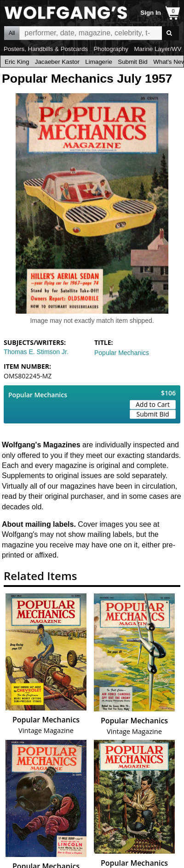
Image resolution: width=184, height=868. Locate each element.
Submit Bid (132, 62)
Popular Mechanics (122, 353)
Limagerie (99, 62)
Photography (111, 49)
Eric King (17, 62)
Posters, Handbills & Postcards (46, 49)
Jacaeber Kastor (57, 62)
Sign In (150, 13)
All (12, 33)
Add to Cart (153, 404)
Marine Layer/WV (158, 49)
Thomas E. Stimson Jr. (36, 352)
